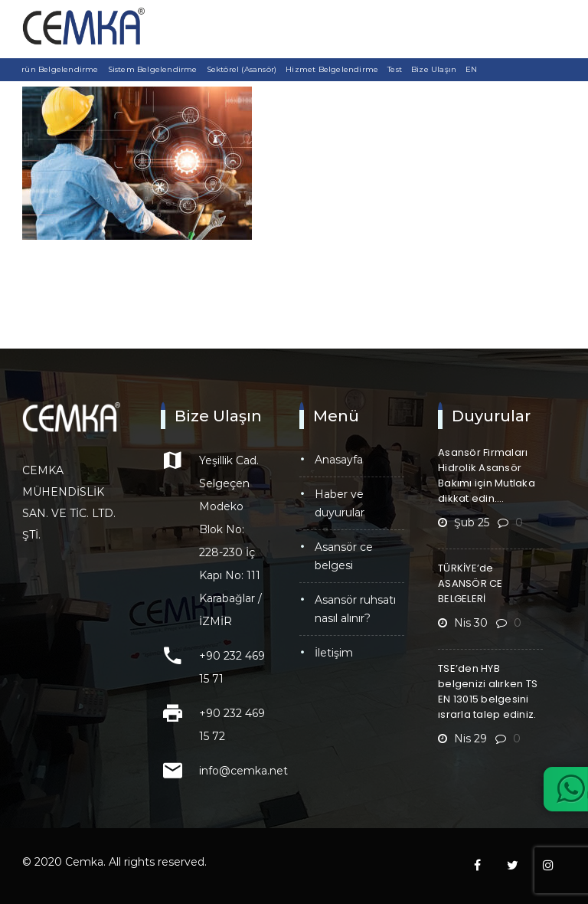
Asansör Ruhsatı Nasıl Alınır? (355, 609)
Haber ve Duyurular (340, 503)
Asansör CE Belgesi (344, 556)
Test (395, 69)
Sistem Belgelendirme (153, 69)
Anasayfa (339, 460)
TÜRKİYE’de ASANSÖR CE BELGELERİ (470, 583)
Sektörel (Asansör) (242, 69)
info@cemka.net (243, 771)
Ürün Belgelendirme (57, 69)
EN (471, 69)
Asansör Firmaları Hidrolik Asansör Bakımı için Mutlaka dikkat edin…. (487, 475)
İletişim (334, 653)
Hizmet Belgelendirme (332, 69)
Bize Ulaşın (434, 69)
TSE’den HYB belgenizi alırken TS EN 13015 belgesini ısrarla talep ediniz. (488, 691)
